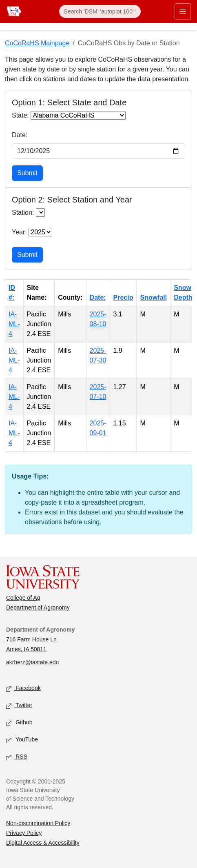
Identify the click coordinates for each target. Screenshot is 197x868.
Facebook (23, 689)
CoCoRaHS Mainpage (37, 43)
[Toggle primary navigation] (183, 11)
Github (19, 723)
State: (20, 115)
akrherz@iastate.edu (32, 662)
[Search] (100, 11)
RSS (17, 757)
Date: (20, 135)
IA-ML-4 (14, 324)
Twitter (19, 706)
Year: (19, 232)
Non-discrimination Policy (38, 823)
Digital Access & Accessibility (43, 843)
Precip (123, 297)
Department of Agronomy (38, 608)
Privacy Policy (24, 833)
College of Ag (23, 598)
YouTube (22, 740)
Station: (23, 213)
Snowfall (153, 297)
